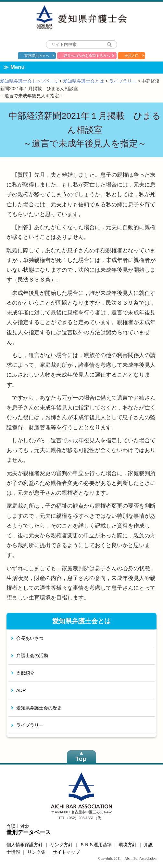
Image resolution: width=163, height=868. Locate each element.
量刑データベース (29, 832)
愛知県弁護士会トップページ (30, 81)
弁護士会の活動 (32, 655)
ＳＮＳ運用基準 (96, 845)
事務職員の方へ (37, 56)
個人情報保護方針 (25, 845)
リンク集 (36, 852)
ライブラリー (123, 81)
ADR (21, 690)
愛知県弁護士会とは (83, 81)
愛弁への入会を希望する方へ (87, 56)
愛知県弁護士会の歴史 (39, 708)
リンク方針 (61, 845)
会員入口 (132, 56)
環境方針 (128, 845)
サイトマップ (66, 852)
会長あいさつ (30, 638)
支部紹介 (25, 673)
